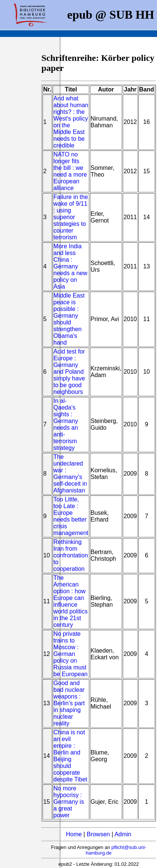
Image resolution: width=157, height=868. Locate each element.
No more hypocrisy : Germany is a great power (69, 802)
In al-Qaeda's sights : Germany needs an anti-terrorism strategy (66, 424)
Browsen (98, 834)
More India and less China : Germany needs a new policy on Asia (70, 266)
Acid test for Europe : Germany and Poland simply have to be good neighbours (69, 372)
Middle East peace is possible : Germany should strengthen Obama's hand (69, 319)
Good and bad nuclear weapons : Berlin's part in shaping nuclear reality (69, 703)
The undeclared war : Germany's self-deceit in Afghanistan (70, 474)
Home (74, 834)
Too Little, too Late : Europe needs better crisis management (71, 516)
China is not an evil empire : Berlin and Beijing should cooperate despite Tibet (70, 756)
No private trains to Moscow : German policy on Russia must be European (70, 654)
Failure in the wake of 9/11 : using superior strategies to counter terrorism (71, 217)
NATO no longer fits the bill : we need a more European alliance (70, 171)
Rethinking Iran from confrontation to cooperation (71, 555)
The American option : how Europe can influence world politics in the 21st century (70, 601)
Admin (123, 834)
